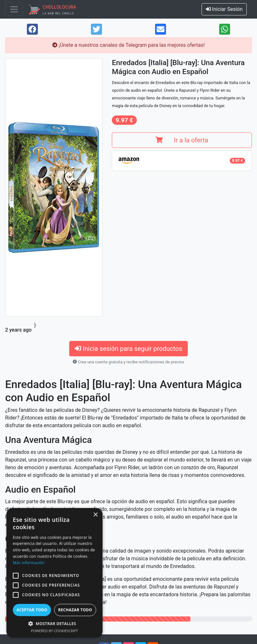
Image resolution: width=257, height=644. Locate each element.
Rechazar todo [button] (75, 610)
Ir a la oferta (182, 140)
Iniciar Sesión (224, 9)
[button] (16, 576)
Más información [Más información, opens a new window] (29, 563)
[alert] (54, 573)
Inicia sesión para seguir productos (128, 349)
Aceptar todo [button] (32, 610)
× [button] (95, 515)
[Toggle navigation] (14, 9)
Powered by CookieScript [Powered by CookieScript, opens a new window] (55, 631)
